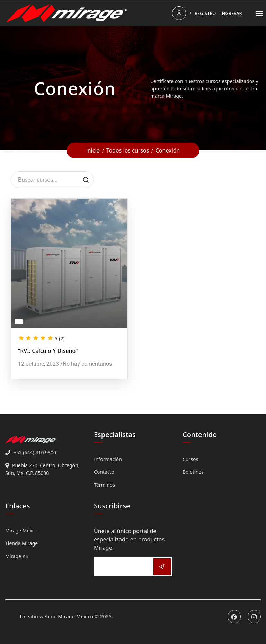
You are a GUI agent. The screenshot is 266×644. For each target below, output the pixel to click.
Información (108, 459)
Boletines (193, 472)
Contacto (104, 472)
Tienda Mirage (21, 543)
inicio (93, 150)
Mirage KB (17, 556)
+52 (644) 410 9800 (35, 452)
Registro (205, 13)
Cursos (190, 459)
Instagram (254, 617)
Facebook (234, 617)
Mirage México (22, 530)
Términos (104, 485)
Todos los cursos (128, 150)
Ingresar (231, 13)
